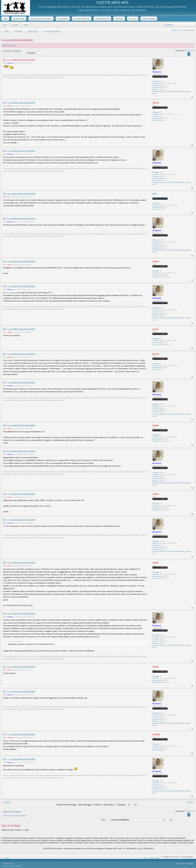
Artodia (191, 863)
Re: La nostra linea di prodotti (19, 60)
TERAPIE (18, 31)
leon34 (10, 357)
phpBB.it (19, 866)
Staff (144, 858)
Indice (7, 31)
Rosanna (10, 63)
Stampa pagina (189, 30)
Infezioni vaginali (148, 19)
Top (192, 97)
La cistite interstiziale (81, 19)
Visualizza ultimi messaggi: (75, 805)
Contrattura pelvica (102, 19)
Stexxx (10, 106)
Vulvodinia (119, 19)
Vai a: (104, 820)
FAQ (5, 25)
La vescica (132, 19)
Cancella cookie (154, 858)
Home (5, 19)
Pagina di (190, 50)
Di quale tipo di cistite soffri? (41, 19)
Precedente (7, 802)
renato (9, 265)
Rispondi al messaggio (12, 51)
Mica (9, 197)
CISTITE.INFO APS (112, 3)
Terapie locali (33, 31)
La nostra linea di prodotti (17, 40)
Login (25, 25)
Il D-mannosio (62, 19)
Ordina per (105, 805)
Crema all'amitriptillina (52, 31)
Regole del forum (9, 45)
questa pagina (11, 293)
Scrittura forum (19, 19)
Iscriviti (15, 25)
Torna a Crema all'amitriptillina (15, 816)
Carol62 (10, 738)
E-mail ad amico (177, 30)
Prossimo (190, 802)
